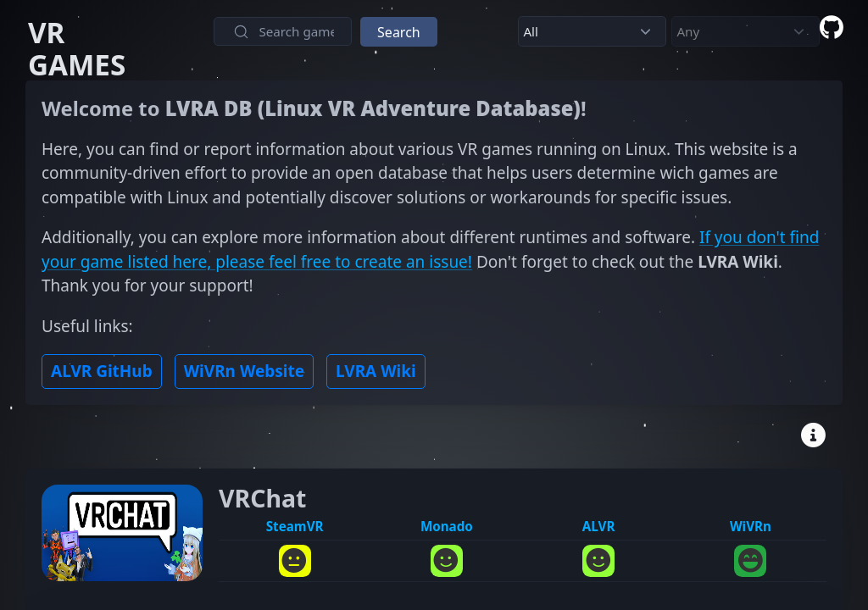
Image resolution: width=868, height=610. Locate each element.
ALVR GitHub (102, 371)
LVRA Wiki (376, 371)
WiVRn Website (244, 371)
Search (399, 32)
